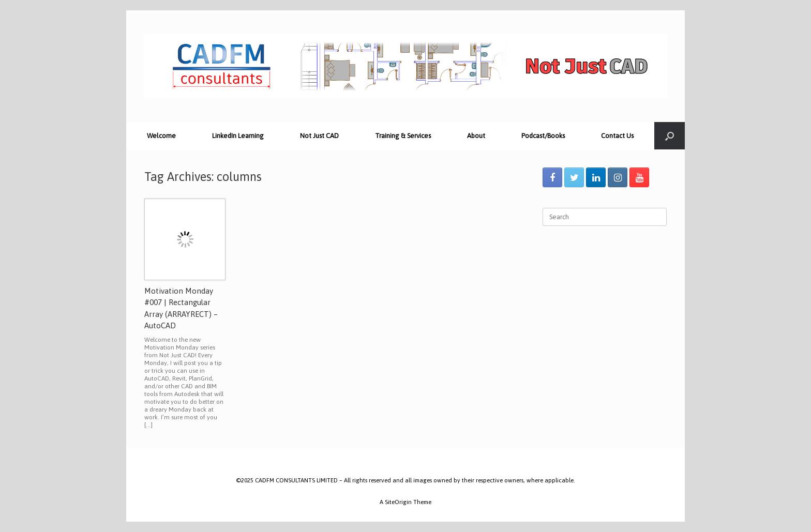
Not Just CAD (319, 136)
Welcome (161, 136)
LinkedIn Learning (238, 136)
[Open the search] (670, 136)
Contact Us (617, 136)
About (476, 136)
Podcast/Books (543, 136)
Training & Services (403, 136)
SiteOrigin (398, 502)
